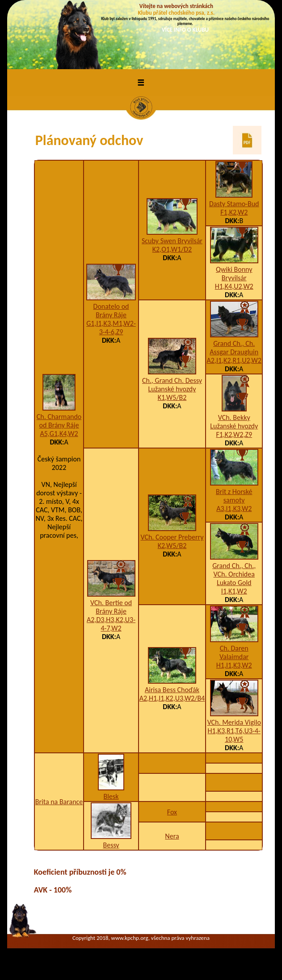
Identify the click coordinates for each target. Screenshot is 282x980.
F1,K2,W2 (234, 212)
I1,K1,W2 (234, 591)
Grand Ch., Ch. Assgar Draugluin (234, 348)
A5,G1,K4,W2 (59, 434)
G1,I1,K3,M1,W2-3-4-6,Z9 (111, 328)
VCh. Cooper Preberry (172, 537)
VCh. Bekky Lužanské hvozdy (234, 422)
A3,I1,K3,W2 (234, 509)
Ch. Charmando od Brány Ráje (59, 421)
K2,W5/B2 (172, 546)
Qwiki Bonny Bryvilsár (234, 274)
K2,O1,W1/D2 (172, 249)
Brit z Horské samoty (234, 496)
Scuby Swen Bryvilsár (172, 241)
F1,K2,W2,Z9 (234, 434)
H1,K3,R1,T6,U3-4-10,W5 (234, 735)
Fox (172, 812)
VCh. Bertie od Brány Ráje (111, 607)
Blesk (111, 796)
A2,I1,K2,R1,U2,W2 (234, 360)
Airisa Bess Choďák (172, 690)
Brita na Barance (59, 802)
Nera (172, 836)
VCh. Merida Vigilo (234, 722)
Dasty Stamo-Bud (234, 204)
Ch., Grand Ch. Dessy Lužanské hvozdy (172, 385)
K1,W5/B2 (172, 397)
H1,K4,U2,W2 (234, 286)
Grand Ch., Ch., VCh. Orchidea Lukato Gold (234, 574)
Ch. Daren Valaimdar (234, 652)
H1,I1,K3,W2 (234, 665)
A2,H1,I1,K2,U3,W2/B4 (172, 698)
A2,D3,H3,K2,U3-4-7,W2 (111, 624)
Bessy (111, 845)
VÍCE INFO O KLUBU (185, 30)
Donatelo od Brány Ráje (111, 311)
